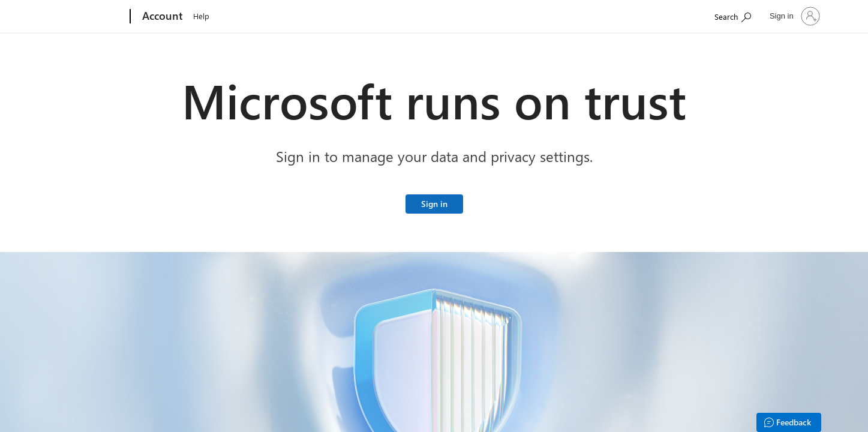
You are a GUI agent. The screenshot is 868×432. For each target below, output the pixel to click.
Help (201, 16)
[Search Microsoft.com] (733, 15)
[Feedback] (789, 422)
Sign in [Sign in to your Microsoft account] (434, 204)
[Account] (161, 17)
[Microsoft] (84, 17)
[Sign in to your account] (794, 16)
